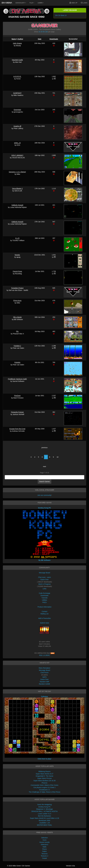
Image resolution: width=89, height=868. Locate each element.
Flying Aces (17, 301)
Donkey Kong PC (44, 807)
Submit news (44, 623)
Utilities (44, 600)
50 (44, 32)
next (44, 466)
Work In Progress (44, 584)
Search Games (44, 482)
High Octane (17, 43)
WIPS (44, 677)
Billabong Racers (44, 771)
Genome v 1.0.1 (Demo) (17, 172)
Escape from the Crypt (17, 429)
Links (45, 589)
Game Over (44, 580)
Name (14, 39)
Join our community (44, 495)
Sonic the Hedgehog (45, 805)
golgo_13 (17, 143)
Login (84, 3)
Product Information (44, 607)
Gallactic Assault (17, 205)
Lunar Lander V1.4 (44, 814)
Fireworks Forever (17, 412)
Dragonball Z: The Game (44, 776)
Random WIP (44, 682)
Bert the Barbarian (44, 816)
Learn (41, 3)
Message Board (44, 573)
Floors (45, 849)
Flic (17, 331)
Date (40, 39)
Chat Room (45, 673)
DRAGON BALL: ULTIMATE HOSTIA (45, 811)
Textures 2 (45, 856)
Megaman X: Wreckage (44, 809)
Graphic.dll (17, 126)
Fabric (45, 851)
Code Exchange (44, 593)
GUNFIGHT (17, 93)
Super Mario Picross (44, 778)
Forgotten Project (17, 288)
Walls (44, 847)
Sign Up (73, 3)
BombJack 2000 (44, 820)
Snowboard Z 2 (45, 790)
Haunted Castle (17, 60)
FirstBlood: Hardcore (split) (17, 379)
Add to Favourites (44, 618)
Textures (45, 854)
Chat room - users (44, 577)
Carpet (44, 858)
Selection (44, 838)
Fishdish (17, 362)
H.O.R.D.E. (17, 76)
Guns (44, 840)
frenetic (17, 255)
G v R (17, 238)
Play (32, 3)
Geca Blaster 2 (17, 189)
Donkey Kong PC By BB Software (44, 534)
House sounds (44, 842)
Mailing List (44, 614)
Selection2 (44, 845)
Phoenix (45, 783)
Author (21, 39)
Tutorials (44, 598)
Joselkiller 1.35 (45, 823)
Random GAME (44, 684)
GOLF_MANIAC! (17, 155)
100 (46, 32)
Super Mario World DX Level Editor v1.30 (44, 818)
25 (42, 32)
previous (45, 448)
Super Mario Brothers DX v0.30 (45, 781)
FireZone (17, 396)
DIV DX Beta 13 (61, 15)
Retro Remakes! (44, 668)
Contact (44, 611)
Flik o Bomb (17, 317)
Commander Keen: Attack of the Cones (45, 785)
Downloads (54, 39)
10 (39, 32)
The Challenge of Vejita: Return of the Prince (44, 792)
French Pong (17, 271)
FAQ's (44, 602)
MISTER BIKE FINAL (44, 825)
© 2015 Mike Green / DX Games (19, 866)
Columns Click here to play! (44, 728)
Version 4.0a (70, 866)
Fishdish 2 (17, 346)
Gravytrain (17, 110)
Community (21, 3)
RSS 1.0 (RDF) (44, 655)
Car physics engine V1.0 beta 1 (45, 787)
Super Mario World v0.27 (45, 774)
